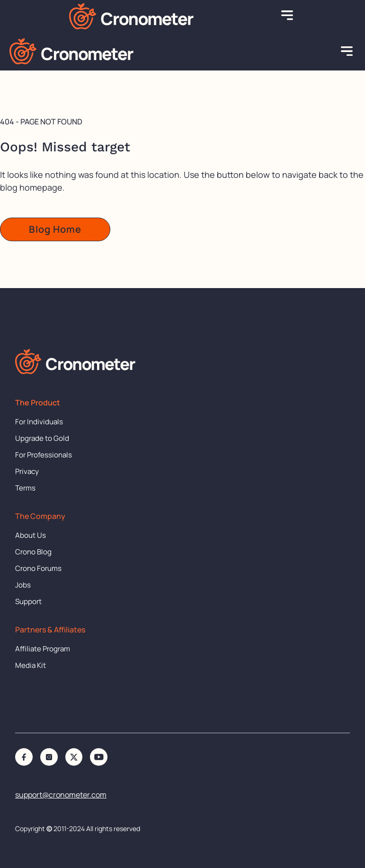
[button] (287, 16)
